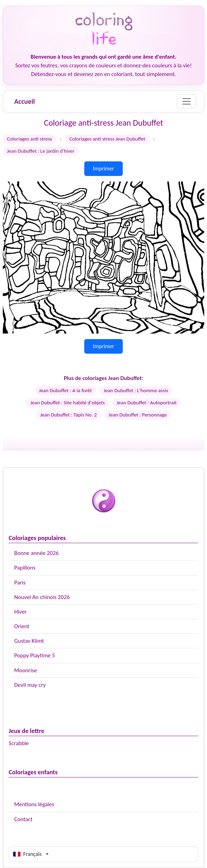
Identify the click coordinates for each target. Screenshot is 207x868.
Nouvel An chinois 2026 (42, 597)
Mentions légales (34, 804)
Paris (20, 583)
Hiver (20, 612)
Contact (23, 819)
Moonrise (25, 670)
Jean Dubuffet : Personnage (138, 415)
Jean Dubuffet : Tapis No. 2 (68, 415)
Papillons (25, 568)
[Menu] (187, 101)
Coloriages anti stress (29, 139)
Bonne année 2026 (36, 553)
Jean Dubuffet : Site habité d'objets (67, 403)
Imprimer (103, 168)
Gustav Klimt (29, 641)
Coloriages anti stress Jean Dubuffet (107, 139)
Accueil (24, 101)
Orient (22, 626)
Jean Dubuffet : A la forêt (65, 390)
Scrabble (19, 743)
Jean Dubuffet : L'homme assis (136, 390)
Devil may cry (30, 685)
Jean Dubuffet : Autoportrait (146, 403)
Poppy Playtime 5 (34, 655)
